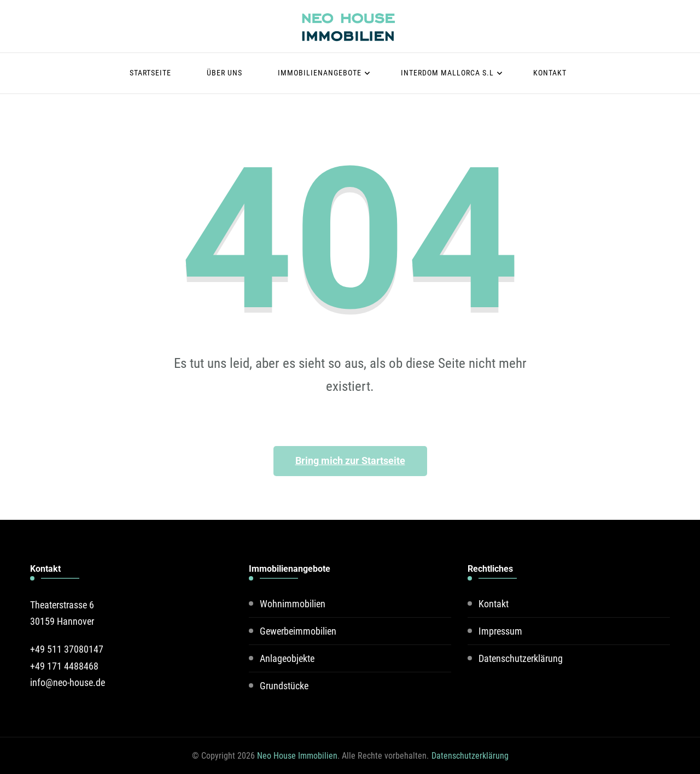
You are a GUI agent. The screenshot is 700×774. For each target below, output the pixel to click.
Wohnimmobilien (293, 604)
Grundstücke (284, 686)
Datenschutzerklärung (521, 658)
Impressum (500, 631)
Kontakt (550, 73)
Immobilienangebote (320, 73)
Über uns (224, 73)
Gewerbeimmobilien (298, 631)
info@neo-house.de (68, 682)
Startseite (150, 73)
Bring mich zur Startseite (350, 461)
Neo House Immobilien (297, 756)
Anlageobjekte (287, 658)
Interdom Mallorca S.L (447, 73)
